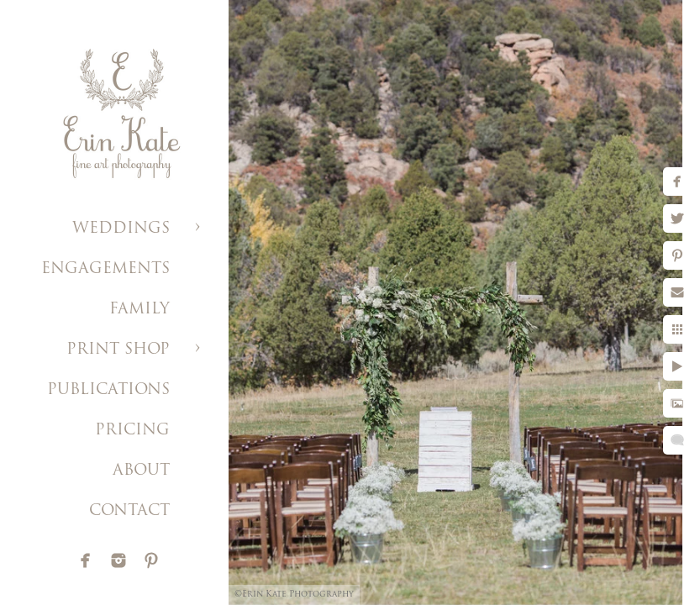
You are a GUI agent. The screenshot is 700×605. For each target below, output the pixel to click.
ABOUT (141, 471)
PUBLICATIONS (108, 390)
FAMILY (139, 310)
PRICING (132, 431)
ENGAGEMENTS (105, 269)
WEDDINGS (121, 229)
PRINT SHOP (118, 350)
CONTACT (129, 511)
